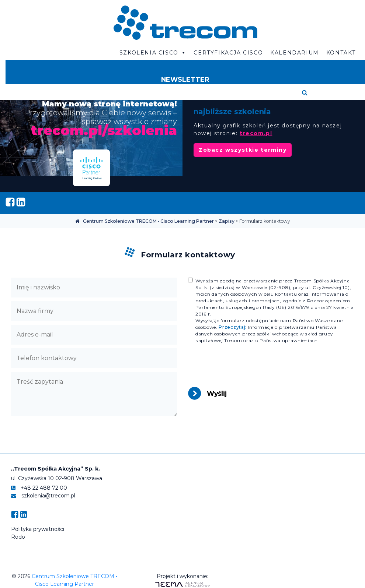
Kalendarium (295, 53)
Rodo (18, 537)
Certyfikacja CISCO (228, 53)
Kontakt (341, 53)
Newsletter (185, 79)
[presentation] (244, 367)
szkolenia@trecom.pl (43, 496)
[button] (305, 93)
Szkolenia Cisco (153, 53)
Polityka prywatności (38, 529)
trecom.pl (256, 133)
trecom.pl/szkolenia (104, 130)
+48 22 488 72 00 (39, 488)
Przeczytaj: (233, 327)
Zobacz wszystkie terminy (243, 150)
